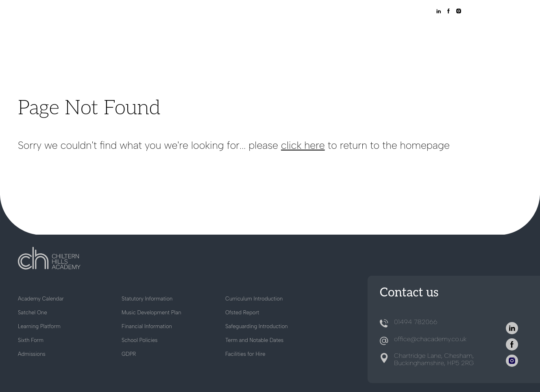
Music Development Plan (151, 313)
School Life (321, 32)
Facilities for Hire (245, 354)
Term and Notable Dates (254, 340)
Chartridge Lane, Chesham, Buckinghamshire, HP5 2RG (434, 359)
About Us (234, 32)
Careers (404, 32)
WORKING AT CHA (309, 12)
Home (200, 32)
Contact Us (501, 32)
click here (303, 145)
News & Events (449, 32)
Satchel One (33, 313)
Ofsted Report (242, 313)
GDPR (129, 354)
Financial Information (147, 326)
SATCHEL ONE (353, 12)
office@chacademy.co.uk (430, 339)
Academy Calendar (41, 299)
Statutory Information (147, 299)
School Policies (139, 340)
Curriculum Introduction (254, 299)
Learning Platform (39, 326)
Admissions (276, 32)
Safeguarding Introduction (257, 326)
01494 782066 (416, 322)
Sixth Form (365, 32)
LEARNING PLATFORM (402, 12)
